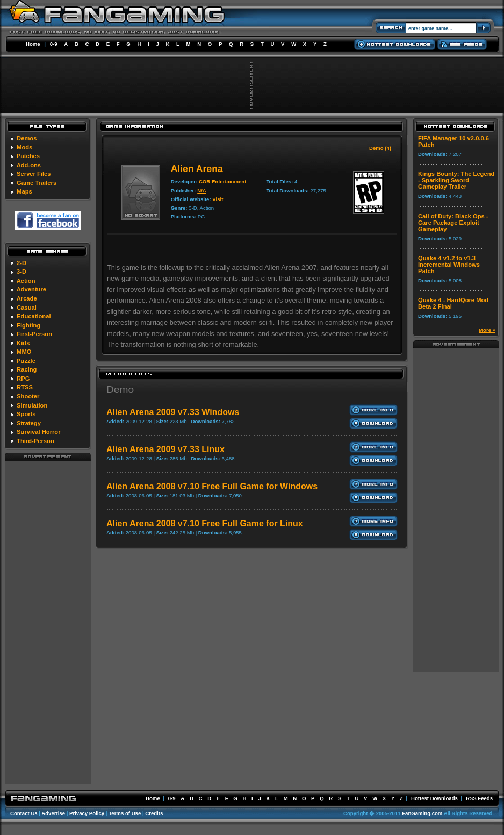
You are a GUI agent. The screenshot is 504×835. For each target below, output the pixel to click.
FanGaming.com (422, 813)
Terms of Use (125, 813)
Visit (218, 199)
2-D (21, 263)
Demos (27, 138)
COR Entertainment (223, 181)
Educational (34, 316)
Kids (23, 343)
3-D (21, 272)
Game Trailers (37, 183)
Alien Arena (197, 169)
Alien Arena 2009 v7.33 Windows (173, 412)
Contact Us (24, 813)
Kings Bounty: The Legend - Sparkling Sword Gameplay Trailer (456, 180)
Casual (27, 308)
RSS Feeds (479, 798)
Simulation (32, 405)
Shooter (28, 396)
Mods (24, 147)
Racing (27, 369)
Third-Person (35, 441)
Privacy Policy (87, 813)
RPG (23, 379)
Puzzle (26, 361)
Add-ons (29, 165)
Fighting (28, 325)
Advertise (53, 813)
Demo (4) (380, 148)
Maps (24, 191)
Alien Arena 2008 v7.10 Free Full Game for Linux (205, 523)
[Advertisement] (48, 622)
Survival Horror (38, 432)
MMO (24, 352)
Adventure (31, 289)
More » (487, 330)
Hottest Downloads (434, 798)
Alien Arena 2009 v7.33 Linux (165, 449)
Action (26, 281)
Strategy (29, 423)
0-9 (54, 44)
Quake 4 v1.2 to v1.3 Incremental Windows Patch (449, 265)
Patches (28, 156)
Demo (120, 390)
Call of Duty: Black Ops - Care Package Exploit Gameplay (453, 223)
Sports (26, 414)
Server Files (34, 174)
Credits (154, 813)
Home (33, 44)
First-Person (34, 334)
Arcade (27, 298)
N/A (202, 191)
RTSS (25, 387)
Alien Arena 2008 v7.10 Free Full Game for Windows (212, 486)
